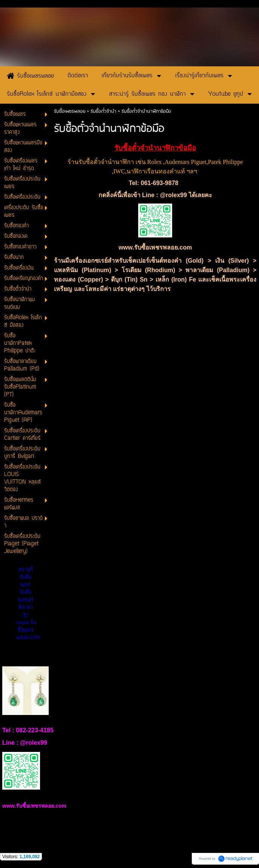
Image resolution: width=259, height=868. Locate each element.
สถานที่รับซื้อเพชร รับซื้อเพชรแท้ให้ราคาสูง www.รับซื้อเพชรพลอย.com (28, 604)
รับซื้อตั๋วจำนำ (103, 111)
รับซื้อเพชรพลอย (70, 111)
